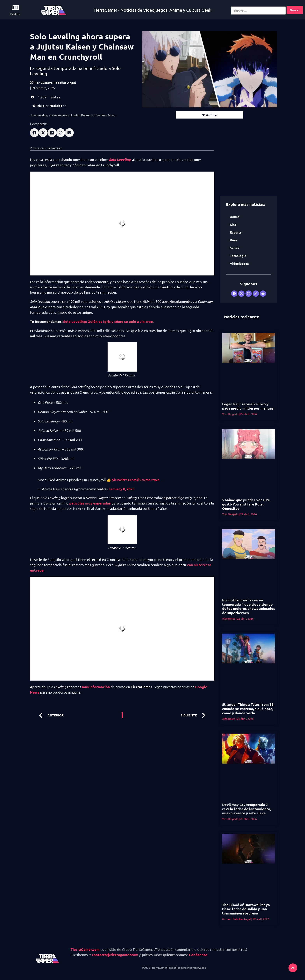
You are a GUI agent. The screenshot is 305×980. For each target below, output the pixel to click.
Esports (236, 232)
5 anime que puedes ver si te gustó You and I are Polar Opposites (246, 504)
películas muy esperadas (90, 503)
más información (96, 687)
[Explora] (15, 8)
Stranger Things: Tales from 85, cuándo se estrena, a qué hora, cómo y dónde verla (248, 708)
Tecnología (238, 256)
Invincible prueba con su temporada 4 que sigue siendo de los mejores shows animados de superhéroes (249, 606)
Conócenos (198, 955)
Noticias (56, 106)
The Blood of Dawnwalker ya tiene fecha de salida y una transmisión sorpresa (246, 909)
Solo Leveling (120, 159)
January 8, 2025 (121, 489)
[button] (34, 133)
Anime (211, 115)
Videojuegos (239, 263)
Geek (234, 240)
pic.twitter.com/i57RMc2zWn (136, 480)
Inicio (39, 106)
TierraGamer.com (85, 949)
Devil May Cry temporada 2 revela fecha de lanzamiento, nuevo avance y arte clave (246, 809)
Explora (15, 14)
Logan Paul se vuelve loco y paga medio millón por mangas (248, 406)
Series (234, 248)
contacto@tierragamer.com (115, 955)
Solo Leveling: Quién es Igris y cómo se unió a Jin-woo (108, 321)
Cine (233, 224)
